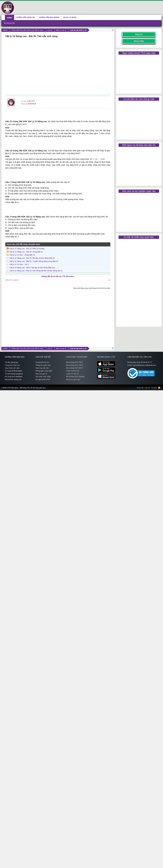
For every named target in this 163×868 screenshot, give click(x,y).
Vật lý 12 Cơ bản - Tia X (19, 264)
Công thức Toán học (12, 365)
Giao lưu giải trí (41, 374)
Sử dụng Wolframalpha (14, 371)
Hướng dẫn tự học (42, 362)
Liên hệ (147, 388)
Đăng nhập (139, 41)
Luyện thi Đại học (73, 371)
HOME (9, 18)
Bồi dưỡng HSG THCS (75, 365)
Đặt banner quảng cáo (13, 380)
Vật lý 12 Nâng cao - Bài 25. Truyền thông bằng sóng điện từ (34, 261)
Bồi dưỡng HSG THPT (75, 362)
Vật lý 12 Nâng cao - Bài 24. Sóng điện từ (26, 252)
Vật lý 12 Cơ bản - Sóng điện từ (22, 255)
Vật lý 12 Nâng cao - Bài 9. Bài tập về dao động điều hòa (32, 268)
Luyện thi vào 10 (72, 374)
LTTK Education (47, 386)
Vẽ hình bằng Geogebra (14, 374)
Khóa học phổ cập (73, 380)
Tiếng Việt (140, 388)
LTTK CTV (31, 101)
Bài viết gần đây (9, 23)
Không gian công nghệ (44, 371)
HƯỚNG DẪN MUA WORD (49, 17)
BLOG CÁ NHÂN (70, 17)
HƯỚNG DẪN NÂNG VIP (26, 17)
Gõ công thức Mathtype (14, 377)
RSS (159, 388)
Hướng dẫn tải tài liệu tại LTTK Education (58, 276)
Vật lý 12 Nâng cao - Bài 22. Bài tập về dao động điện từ (32, 258)
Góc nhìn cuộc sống (43, 377)
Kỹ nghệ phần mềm (43, 380)
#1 (110, 280)
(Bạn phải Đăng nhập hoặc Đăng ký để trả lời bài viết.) (92, 288)
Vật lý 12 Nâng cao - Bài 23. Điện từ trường (27, 249)
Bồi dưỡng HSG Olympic (75, 377)
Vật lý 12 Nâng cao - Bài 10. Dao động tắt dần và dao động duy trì (36, 271)
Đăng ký (139, 34)
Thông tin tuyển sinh (43, 365)
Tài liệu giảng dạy (11, 362)
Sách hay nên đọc (42, 368)
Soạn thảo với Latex (12, 368)
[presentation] (97, 159)
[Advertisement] (57, 67)
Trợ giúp (154, 388)
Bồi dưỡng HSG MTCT (75, 368)
